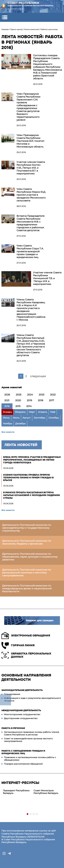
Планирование (12, 694)
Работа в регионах (49, 29)
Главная (5, 29)
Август (27, 418)
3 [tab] (34, 814)
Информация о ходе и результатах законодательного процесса (32, 699)
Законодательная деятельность (22, 690)
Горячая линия (18, 645)
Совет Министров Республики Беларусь (46, 792)
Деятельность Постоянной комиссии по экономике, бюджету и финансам (27, 542)
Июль (16, 418)
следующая (38, 376)
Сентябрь (40, 418)
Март (32, 412)
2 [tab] (31, 814)
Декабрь (20, 424)
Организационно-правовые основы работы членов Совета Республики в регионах (31, 733)
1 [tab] (28, 814)
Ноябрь (8, 424)
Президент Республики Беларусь (16, 792)
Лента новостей (31, 29)
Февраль (20, 412)
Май (53, 412)
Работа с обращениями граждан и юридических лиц (23, 752)
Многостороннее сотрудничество (22, 714)
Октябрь (54, 418)
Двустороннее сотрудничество (21, 718)
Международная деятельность (21, 710)
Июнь (6, 418)
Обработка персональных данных (26, 655)
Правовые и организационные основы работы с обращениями (30, 759)
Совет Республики (30, 4)
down (6, 700)
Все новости (8, 432)
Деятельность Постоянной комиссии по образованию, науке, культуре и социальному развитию (30, 557)
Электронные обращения (26, 636)
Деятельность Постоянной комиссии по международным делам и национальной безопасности (27, 589)
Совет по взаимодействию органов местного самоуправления (28, 740)
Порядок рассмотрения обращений (23, 764)
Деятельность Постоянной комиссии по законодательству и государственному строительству (27, 528)
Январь (7, 412)
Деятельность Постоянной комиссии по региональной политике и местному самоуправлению (27, 573)
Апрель (43, 412)
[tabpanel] (17, 792)
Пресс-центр (16, 29)
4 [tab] (37, 814)
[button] (5, 17)
